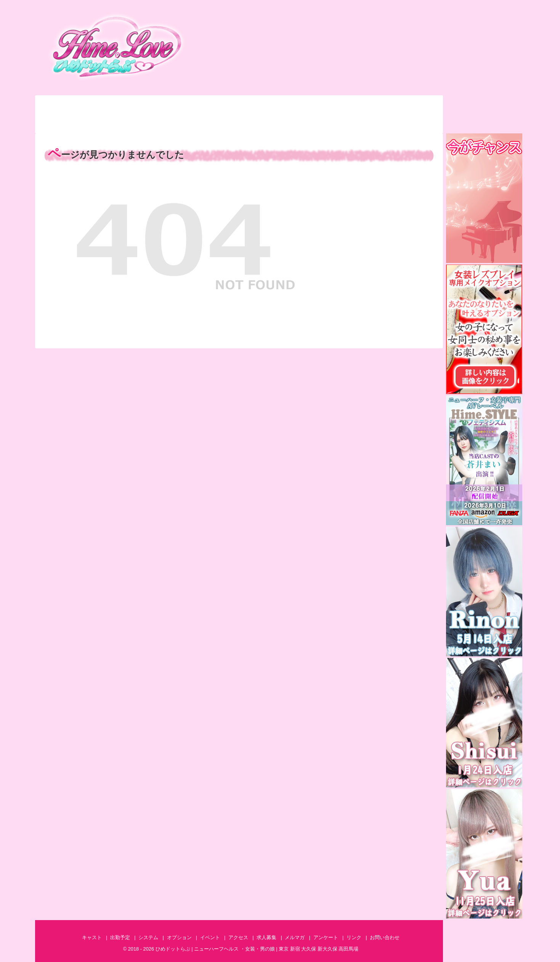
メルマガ (297, 124)
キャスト (64, 105)
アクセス (355, 105)
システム (180, 105)
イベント (297, 105)
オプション (239, 105)
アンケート (239, 124)
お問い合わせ (413, 105)
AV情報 (355, 124)
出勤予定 (122, 105)
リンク (354, 937)
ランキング (64, 124)
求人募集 (413, 124)
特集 (180, 124)
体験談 (122, 124)
